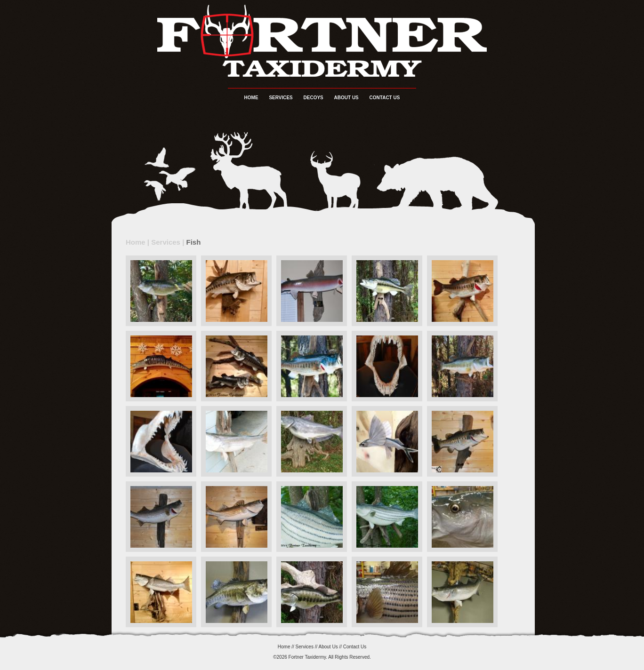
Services (281, 98)
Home (251, 98)
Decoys (314, 98)
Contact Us (385, 98)
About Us (346, 98)
